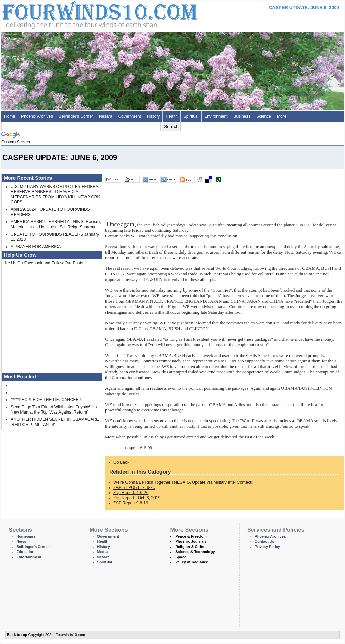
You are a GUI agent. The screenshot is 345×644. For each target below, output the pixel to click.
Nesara (106, 116)
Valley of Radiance (192, 562)
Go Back (121, 462)
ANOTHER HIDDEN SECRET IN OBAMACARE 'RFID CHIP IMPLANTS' (55, 422)
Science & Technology (195, 552)
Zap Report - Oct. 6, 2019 (137, 498)
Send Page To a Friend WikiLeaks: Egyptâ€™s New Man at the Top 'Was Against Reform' (54, 410)
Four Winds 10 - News (71, 14)
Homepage (26, 536)
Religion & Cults (190, 547)
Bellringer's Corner (76, 116)
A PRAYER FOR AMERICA (36, 247)
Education (25, 552)
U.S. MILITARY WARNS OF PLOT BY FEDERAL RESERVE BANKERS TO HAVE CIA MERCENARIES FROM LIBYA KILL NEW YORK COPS (56, 194)
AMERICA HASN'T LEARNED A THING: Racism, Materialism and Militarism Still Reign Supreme (56, 224)
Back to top (17, 635)
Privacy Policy (267, 547)
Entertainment (29, 557)
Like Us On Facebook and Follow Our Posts (43, 263)
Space (181, 557)
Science (264, 116)
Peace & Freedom (191, 536)
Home (10, 116)
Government (130, 116)
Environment (216, 116)
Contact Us (265, 541)
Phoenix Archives (37, 116)
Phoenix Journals (191, 541)
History (153, 116)
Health (172, 116)
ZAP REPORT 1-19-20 (134, 487)
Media (102, 552)
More (282, 116)
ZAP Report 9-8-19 (131, 503)
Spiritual (191, 116)
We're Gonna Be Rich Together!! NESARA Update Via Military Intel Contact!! (183, 482)
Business (242, 116)
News (21, 541)
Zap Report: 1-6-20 (131, 493)
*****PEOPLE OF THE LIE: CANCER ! (46, 400)
